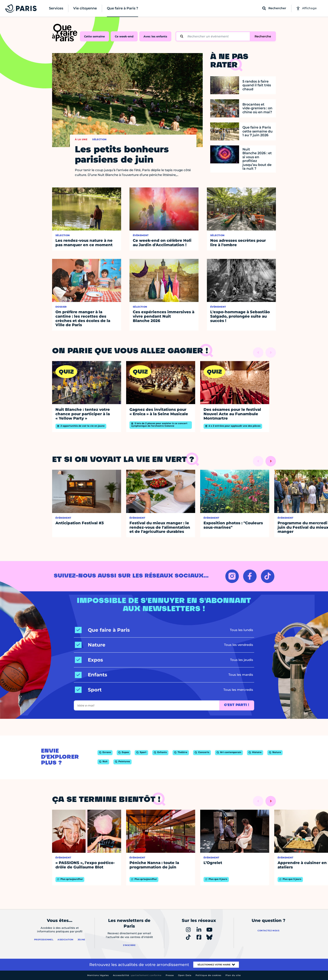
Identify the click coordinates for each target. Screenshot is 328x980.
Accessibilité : (137, 975)
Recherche (263, 36)
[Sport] (88, 690)
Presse (170, 975)
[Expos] (89, 660)
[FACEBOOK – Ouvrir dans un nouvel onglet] (250, 576)
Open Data (185, 975)
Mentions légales (98, 975)
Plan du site (233, 975)
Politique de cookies (208, 975)
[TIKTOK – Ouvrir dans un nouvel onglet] (268, 576)
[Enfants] (91, 675)
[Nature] (90, 645)
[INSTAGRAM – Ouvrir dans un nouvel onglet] (232, 576)
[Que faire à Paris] (102, 630)
